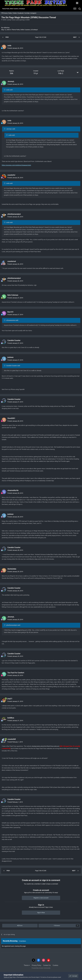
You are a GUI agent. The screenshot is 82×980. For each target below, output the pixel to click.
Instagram (34, 13)
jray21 (10, 699)
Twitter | (15, 13)
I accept (73, 976)
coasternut (12, 261)
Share (20, 926)
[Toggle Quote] (5, 90)
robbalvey (6, 28)
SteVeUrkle (12, 569)
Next (75, 37)
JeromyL (11, 81)
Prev (7, 37)
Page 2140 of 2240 (41, 37)
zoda (9, 46)
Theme (27, 965)
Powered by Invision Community (41, 968)
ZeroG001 (11, 418)
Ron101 (10, 312)
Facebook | (21, 13)
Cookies (55, 965)
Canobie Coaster (14, 340)
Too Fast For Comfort (16, 673)
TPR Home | (4, 13)
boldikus (11, 718)
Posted (15, 48)
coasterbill (12, 739)
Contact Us (47, 965)
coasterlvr (11, 175)
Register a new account (41, 898)
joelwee (10, 357)
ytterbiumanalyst (14, 214)
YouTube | (27, 13)
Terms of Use (8, 977)
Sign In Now (41, 913)
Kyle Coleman (13, 295)
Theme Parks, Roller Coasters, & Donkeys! (25, 30)
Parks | (11, 13)
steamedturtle (13, 490)
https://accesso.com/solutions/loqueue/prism (16, 165)
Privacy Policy (37, 965)
